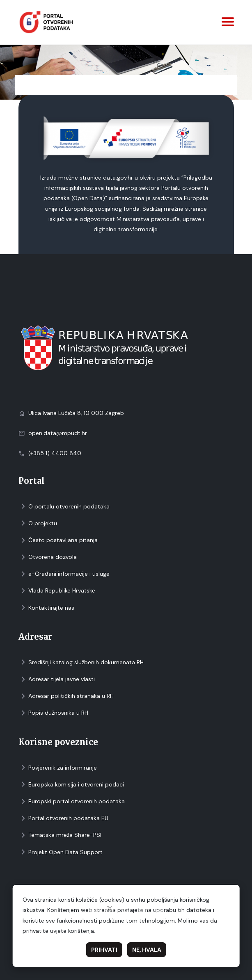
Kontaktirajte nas (46, 608)
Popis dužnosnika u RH (53, 713)
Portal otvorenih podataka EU (63, 818)
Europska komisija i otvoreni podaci (71, 785)
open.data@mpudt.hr (58, 433)
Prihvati (104, 950)
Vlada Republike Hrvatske (57, 591)
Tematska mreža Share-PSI (60, 835)
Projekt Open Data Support (61, 852)
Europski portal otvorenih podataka (72, 801)
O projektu (38, 523)
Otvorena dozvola (48, 557)
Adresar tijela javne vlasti (57, 679)
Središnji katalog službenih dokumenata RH (81, 662)
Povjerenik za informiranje (58, 768)
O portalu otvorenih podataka (64, 507)
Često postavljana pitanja (58, 540)
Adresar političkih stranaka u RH (66, 696)
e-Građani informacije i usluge (64, 574)
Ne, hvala (147, 950)
